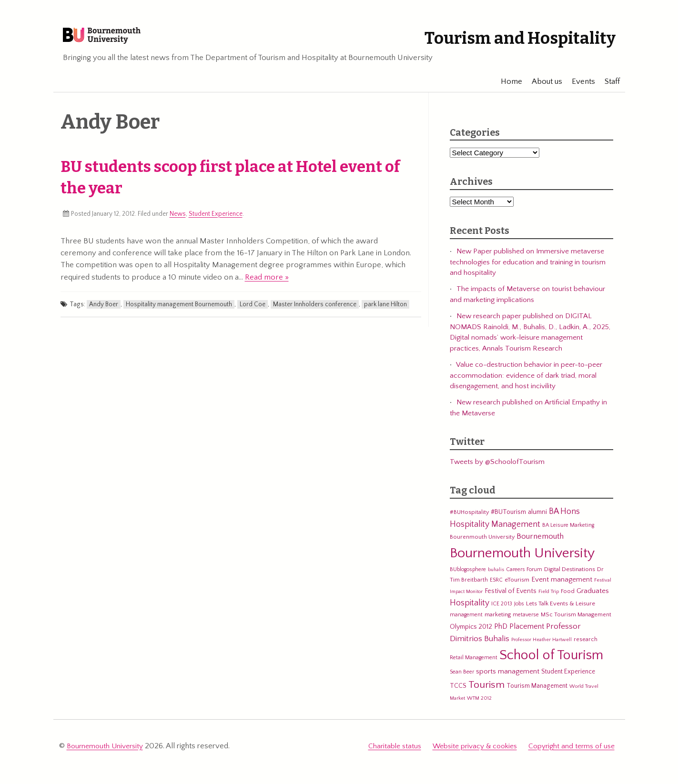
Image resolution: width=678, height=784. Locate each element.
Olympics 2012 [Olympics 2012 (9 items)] (471, 633)
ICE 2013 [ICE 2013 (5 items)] (502, 610)
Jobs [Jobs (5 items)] (519, 610)
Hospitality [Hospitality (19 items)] (470, 610)
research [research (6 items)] (586, 646)
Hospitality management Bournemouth (179, 311)
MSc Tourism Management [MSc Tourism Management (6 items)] (576, 621)
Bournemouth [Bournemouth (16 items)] (540, 543)
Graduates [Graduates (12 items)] (593, 598)
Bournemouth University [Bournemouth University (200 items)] (522, 560)
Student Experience (216, 221)
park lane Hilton (385, 311)
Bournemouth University (123, 40)
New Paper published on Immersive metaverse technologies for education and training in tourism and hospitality (528, 269)
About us (543, 88)
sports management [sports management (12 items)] (508, 678)
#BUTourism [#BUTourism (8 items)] (508, 519)
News (178, 221)
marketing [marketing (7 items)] (498, 621)
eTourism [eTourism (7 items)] (517, 586)
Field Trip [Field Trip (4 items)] (549, 598)
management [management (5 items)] (466, 621)
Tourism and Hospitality (500, 37)
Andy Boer (104, 311)
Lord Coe (253, 311)
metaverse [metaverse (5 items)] (526, 621)
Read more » (267, 284)
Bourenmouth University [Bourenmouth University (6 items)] (482, 543)
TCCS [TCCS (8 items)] (458, 693)
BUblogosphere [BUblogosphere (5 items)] (468, 576)
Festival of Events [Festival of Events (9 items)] (511, 598)
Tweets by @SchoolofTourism (497, 468)
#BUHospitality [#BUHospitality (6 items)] (469, 519)
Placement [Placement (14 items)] (527, 633)
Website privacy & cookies (475, 751)
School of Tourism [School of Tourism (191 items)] (551, 662)
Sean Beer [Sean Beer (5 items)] (462, 678)
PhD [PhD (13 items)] (501, 633)
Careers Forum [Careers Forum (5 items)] (524, 576)
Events (579, 88)
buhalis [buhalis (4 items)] (496, 576)
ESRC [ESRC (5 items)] (496, 587)
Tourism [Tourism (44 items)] (486, 692)
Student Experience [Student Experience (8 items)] (568, 678)
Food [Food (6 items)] (568, 598)
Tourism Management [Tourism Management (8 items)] (537, 693)
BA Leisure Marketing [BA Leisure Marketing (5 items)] (568, 532)
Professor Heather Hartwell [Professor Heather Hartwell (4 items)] (541, 646)
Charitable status (395, 751)
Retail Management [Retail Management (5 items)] (474, 664)
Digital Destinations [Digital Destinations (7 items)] (570, 576)
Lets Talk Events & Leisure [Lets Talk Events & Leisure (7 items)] (561, 610)
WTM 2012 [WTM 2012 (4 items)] (479, 705)
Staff (608, 88)
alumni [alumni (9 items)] (537, 519)
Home (507, 88)
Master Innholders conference (315, 311)
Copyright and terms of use (572, 751)
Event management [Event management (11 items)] (562, 586)
